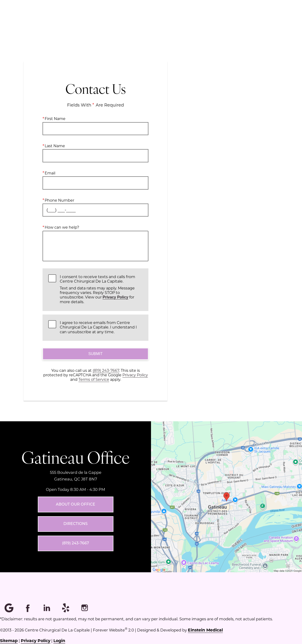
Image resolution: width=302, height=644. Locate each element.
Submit (95, 354)
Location (166, 20)
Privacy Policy (115, 297)
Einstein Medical (205, 630)
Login (59, 640)
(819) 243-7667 (106, 370)
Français (234, 20)
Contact (264, 20)
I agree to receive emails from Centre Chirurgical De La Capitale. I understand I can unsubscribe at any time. (98, 327)
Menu (135, 20)
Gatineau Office (76, 457)
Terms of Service (94, 379)
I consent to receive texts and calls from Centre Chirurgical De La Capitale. (101, 289)
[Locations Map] (226, 497)
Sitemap (9, 640)
